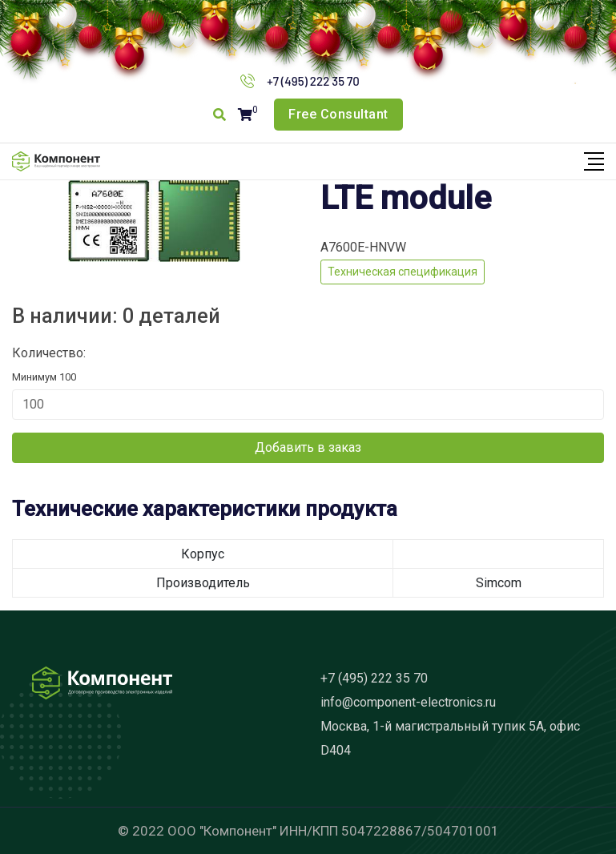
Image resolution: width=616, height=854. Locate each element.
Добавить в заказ (308, 447)
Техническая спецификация (403, 272)
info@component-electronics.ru (408, 702)
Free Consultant (338, 114)
